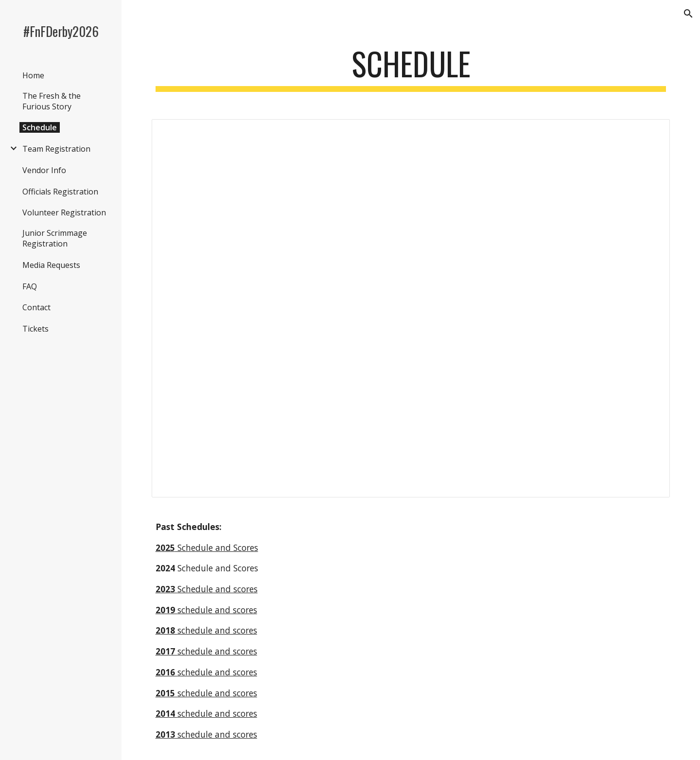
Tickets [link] (35, 329)
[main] (411, 68)
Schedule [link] (40, 127)
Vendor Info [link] (44, 170)
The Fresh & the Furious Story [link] (52, 101)
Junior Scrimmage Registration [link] (55, 238)
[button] (688, 14)
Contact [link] (36, 307)
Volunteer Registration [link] (64, 212)
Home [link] (33, 75)
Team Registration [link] (56, 149)
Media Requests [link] (51, 265)
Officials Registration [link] (60, 192)
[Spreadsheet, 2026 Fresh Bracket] (411, 308)
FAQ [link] (30, 286)
